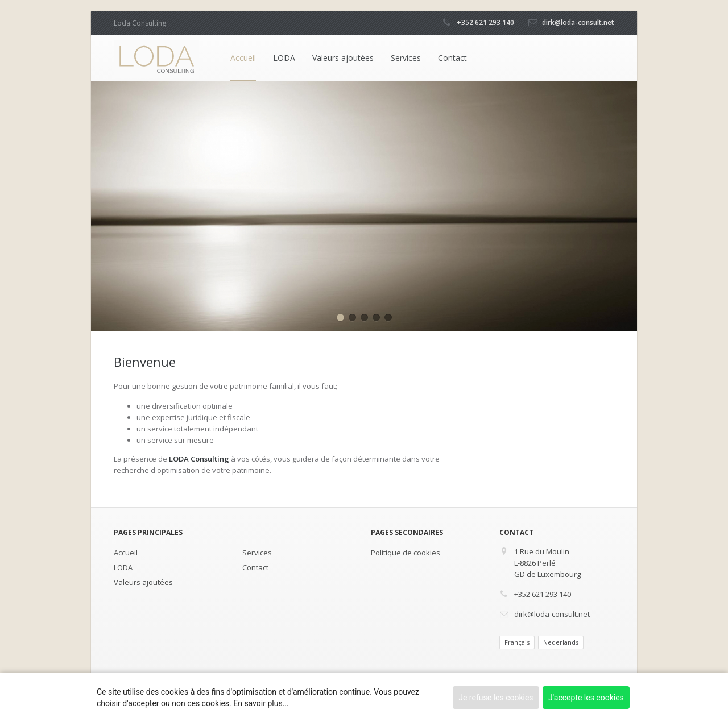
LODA (284, 58)
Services (406, 58)
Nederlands (561, 642)
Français (517, 642)
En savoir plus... (261, 703)
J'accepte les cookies (586, 698)
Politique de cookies (406, 553)
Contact (452, 58)
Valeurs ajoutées (343, 58)
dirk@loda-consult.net (578, 22)
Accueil (243, 58)
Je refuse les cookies (496, 698)
